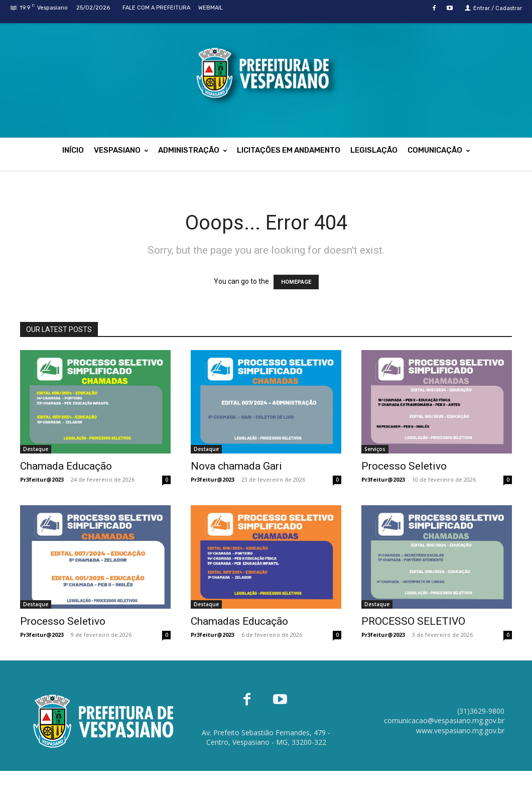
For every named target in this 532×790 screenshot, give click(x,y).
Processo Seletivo (404, 466)
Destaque (36, 449)
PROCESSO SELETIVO (413, 621)
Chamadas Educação (239, 621)
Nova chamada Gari (236, 466)
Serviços (375, 449)
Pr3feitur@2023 (42, 479)
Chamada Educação (66, 466)
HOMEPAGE (296, 282)
